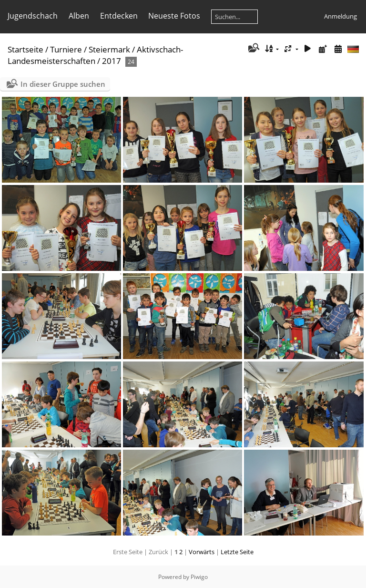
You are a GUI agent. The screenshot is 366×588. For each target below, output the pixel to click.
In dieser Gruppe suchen (63, 84)
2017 (112, 61)
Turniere (66, 49)
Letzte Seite (237, 552)
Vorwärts (202, 552)
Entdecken (119, 16)
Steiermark (109, 49)
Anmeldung (341, 16)
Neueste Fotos (174, 16)
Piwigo (199, 577)
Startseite (25, 49)
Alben (79, 16)
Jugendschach (33, 16)
